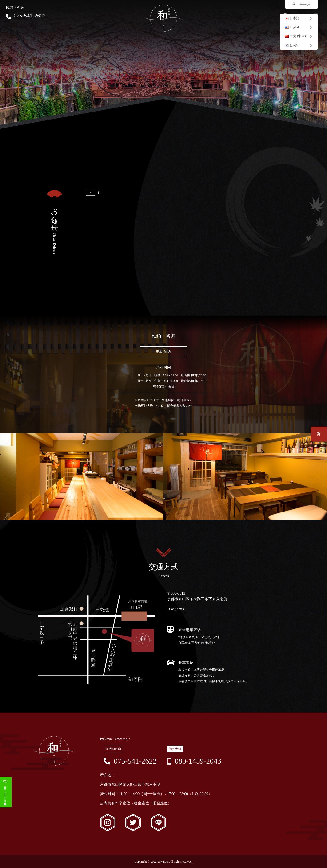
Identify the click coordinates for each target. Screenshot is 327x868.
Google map (177, 609)
